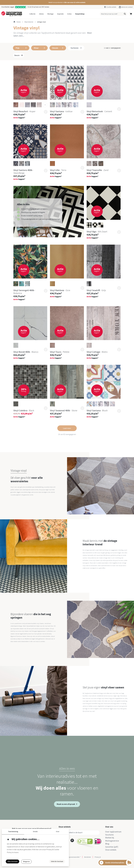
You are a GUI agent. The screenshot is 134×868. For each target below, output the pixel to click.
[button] (67, 2)
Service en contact (127, 7)
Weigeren (26, 861)
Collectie (32, 14)
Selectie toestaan (57, 861)
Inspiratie (60, 14)
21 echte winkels (111, 7)
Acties (69, 14)
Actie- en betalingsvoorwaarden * (70, 857)
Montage (50, 14)
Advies (41, 14)
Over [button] (58, 831)
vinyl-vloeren (29, 22)
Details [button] (35, 831)
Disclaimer (88, 857)
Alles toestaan (12, 861)
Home (17, 22)
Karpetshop (80, 14)
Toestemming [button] (13, 831)
